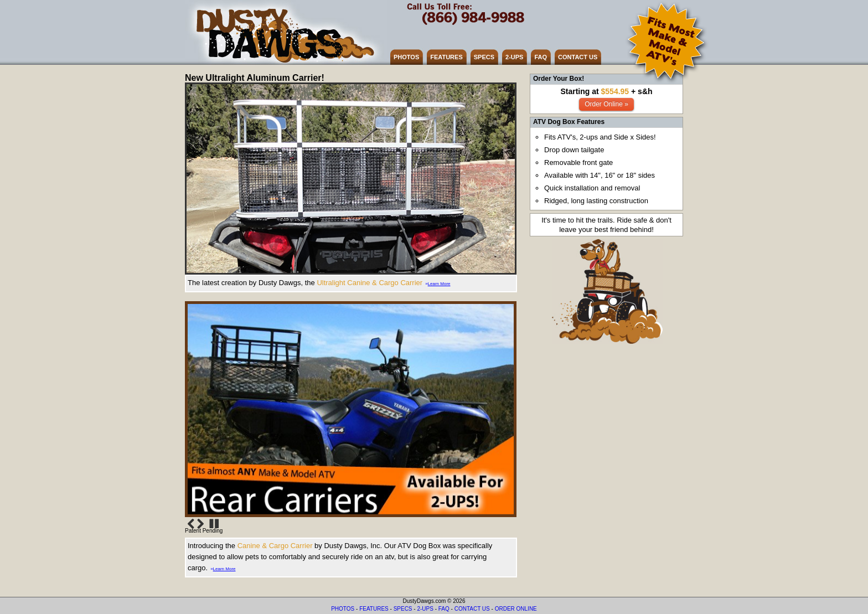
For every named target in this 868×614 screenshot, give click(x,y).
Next (200, 524)
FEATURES (446, 57)
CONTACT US (578, 57)
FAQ (541, 57)
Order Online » (606, 104)
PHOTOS (406, 57)
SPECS (484, 57)
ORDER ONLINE (516, 609)
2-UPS (514, 57)
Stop (214, 524)
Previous (191, 524)
